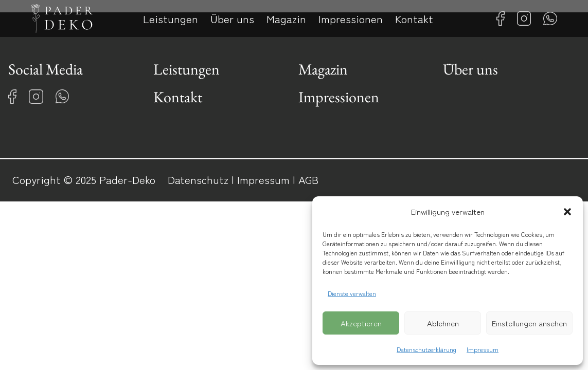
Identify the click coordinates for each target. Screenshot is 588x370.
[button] (567, 212)
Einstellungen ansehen (529, 323)
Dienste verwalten (352, 293)
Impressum (483, 349)
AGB (308, 179)
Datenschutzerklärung (426, 349)
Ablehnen (443, 323)
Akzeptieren (361, 323)
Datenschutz (198, 179)
